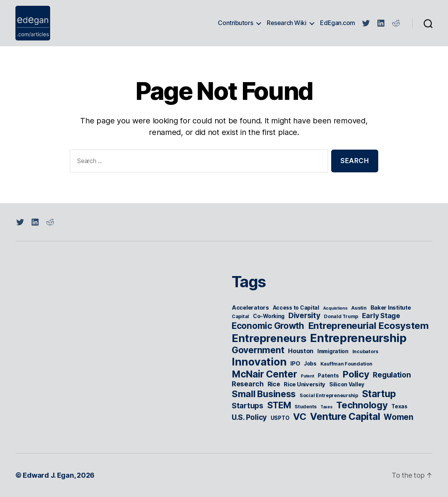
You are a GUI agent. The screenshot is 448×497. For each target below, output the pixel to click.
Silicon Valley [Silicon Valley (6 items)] (347, 384)
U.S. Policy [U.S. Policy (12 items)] (249, 417)
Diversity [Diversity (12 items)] (304, 316)
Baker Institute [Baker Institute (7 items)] (391, 308)
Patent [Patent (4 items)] (307, 376)
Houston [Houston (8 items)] (301, 351)
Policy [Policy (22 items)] (356, 374)
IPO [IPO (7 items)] (295, 364)
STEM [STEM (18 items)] (279, 405)
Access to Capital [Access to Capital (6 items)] (296, 308)
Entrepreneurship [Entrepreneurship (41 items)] (358, 338)
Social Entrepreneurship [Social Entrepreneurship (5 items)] (329, 395)
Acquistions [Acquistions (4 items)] (335, 308)
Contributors (235, 23)
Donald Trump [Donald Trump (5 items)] (341, 316)
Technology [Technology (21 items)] (362, 405)
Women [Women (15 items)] (398, 417)
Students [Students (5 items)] (306, 407)
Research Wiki (286, 23)
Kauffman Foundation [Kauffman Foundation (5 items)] (346, 364)
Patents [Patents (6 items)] (328, 376)
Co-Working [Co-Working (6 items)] (269, 316)
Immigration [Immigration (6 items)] (333, 351)
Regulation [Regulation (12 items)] (392, 375)
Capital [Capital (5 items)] (240, 316)
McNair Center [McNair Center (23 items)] (264, 374)
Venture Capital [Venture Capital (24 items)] (345, 416)
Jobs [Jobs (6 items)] (310, 364)
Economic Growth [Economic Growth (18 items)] (268, 326)
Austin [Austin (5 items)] (359, 308)
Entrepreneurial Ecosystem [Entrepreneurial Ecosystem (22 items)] (368, 326)
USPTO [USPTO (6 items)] (280, 418)
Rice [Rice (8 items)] (274, 384)
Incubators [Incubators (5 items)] (365, 351)
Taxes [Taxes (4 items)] (327, 407)
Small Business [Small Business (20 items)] (264, 394)
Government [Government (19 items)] (258, 350)
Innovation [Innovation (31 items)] (259, 362)
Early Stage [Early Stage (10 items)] (381, 316)
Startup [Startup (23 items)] (379, 394)
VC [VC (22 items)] (300, 417)
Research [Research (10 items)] (248, 384)
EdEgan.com (338, 23)
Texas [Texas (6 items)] (399, 406)
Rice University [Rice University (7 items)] (305, 384)
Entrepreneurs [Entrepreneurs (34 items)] (269, 338)
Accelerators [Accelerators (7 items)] (250, 308)
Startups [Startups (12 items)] (248, 406)
